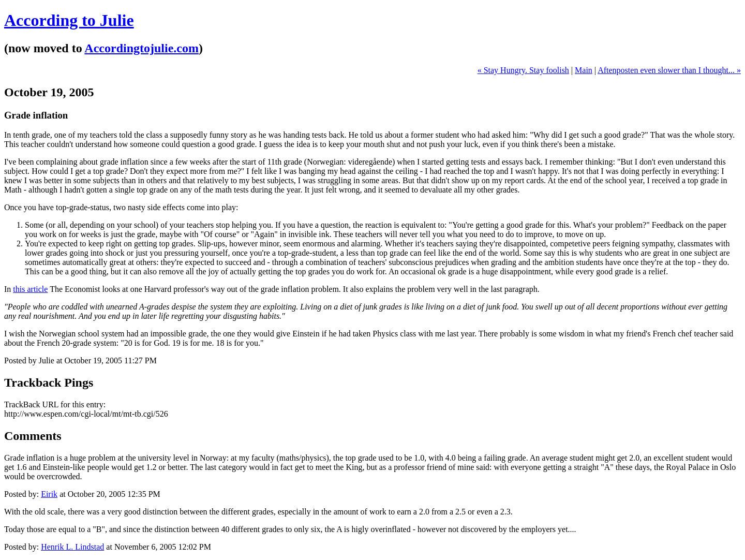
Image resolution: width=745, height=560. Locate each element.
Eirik (49, 494)
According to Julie (69, 20)
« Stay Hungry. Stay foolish (523, 70)
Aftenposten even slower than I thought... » (669, 70)
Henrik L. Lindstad (72, 547)
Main (584, 70)
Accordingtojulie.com (141, 48)
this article (30, 289)
